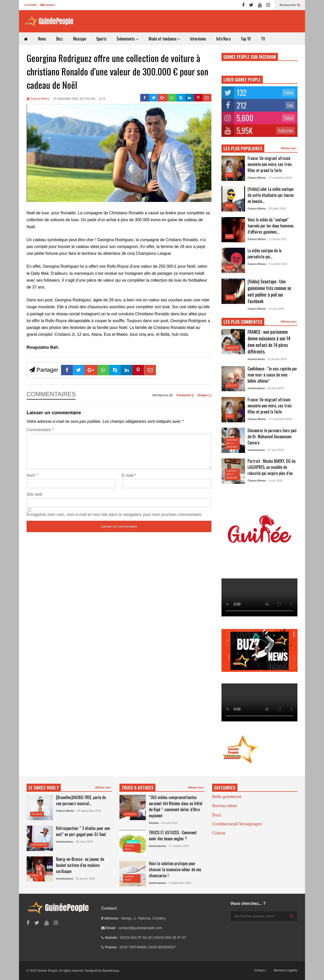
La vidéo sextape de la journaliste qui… (265, 254)
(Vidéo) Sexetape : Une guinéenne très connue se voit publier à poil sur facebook (269, 291)
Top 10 (246, 39)
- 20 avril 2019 (275, 388)
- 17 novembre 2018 (279, 178)
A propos (48, 5)
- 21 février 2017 (277, 239)
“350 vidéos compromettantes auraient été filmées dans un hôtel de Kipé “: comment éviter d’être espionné (176, 806)
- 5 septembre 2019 (179, 883)
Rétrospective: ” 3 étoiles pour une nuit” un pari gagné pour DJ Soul (83, 831)
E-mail (129, 481)
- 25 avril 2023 (169, 823)
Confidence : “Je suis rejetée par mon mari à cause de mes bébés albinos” (272, 375)
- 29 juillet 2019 (277, 208)
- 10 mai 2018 (276, 309)
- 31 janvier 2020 (85, 879)
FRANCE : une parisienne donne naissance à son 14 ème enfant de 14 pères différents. (269, 342)
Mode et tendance (164, 39)
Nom (32, 481)
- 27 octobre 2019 (178, 846)
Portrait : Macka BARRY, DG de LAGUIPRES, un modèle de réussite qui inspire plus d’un (271, 467)
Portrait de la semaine (232, 443)
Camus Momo (38, 99)
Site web (34, 500)
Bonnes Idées (225, 806)
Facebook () (186, 395)
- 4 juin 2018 (275, 481)
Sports (101, 39)
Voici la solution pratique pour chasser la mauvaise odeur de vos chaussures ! (175, 869)
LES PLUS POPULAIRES (243, 149)
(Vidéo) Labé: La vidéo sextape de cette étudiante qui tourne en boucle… (271, 195)
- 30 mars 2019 (84, 842)
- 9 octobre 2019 (277, 264)
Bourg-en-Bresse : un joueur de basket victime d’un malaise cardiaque (80, 865)
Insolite (233, 348)
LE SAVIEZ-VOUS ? (44, 788)
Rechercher (290, 5)
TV (263, 39)
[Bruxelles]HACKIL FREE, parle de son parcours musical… (81, 800)
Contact (30, 5)
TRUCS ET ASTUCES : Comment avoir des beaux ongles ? (173, 836)
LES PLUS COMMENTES (243, 322)
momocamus (256, 359)
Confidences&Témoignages (237, 824)
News (42, 39)
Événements (128, 39)
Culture (219, 833)
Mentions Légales (286, 970)
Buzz (60, 39)
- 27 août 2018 (275, 450)
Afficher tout (289, 148)
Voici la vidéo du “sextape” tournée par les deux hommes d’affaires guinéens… (271, 226)
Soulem (154, 823)
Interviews (198, 39)
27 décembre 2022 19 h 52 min (74, 99)
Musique (80, 39)
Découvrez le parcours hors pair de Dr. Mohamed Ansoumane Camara (272, 436)
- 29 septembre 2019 (88, 811)
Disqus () (204, 395)
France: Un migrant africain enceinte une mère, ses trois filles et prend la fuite (270, 164)
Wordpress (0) (163, 395)
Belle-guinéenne (227, 797)
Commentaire (40, 430)
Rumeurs (130, 814)
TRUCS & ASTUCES (137, 788)
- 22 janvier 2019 (276, 359)
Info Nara (223, 39)
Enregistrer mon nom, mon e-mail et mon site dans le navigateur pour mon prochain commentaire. (115, 521)
